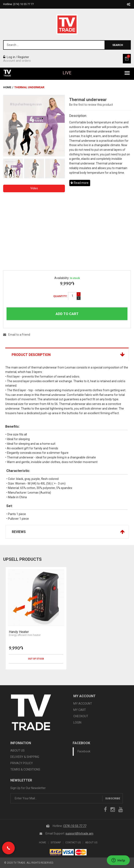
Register (23, 57)
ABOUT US (17, 750)
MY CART (80, 710)
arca (56, 852)
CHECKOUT (81, 716)
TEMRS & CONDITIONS (25, 769)
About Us (91, 843)
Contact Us (73, 843)
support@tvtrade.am (79, 833)
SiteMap (56, 843)
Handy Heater (19, 632)
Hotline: (18, 4)
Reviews (19, 532)
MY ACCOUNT (83, 704)
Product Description (31, 355)
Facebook (84, 751)
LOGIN (77, 722)
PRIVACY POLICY (22, 763)
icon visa (68, 852)
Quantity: (60, 296)
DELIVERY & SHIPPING (25, 757)
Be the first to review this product (91, 105)
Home (7, 87)
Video (34, 188)
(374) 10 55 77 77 (75, 826)
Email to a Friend (17, 335)
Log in (9, 57)
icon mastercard (81, 852)
